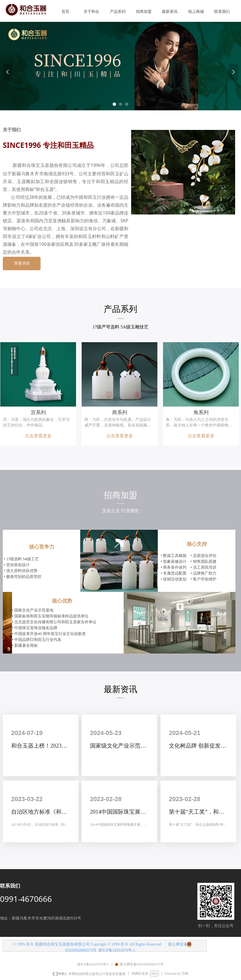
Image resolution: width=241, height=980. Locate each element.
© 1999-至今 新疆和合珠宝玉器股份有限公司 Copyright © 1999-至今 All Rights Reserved (87, 944)
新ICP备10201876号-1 (117, 950)
